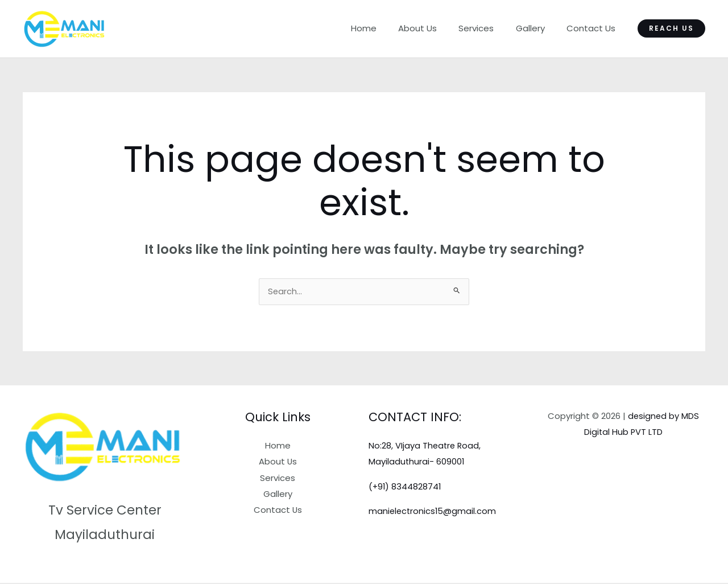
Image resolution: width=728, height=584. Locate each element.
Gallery (537, 28)
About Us (434, 28)
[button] (671, 28)
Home (385, 28)
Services (488, 28)
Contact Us (593, 28)
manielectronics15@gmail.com (433, 511)
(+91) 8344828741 (406, 487)
